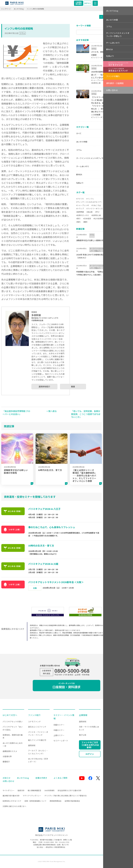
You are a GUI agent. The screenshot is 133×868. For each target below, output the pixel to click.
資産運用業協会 (56, 801)
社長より (80, 183)
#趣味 (85, 222)
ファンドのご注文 (90, 745)
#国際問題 (80, 212)
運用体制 (32, 745)
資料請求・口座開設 (115, 83)
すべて (79, 133)
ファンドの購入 (113, 76)
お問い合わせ (112, 90)
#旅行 (78, 218)
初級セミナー (59, 725)
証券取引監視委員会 (72, 801)
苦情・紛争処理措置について (35, 801)
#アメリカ (80, 199)
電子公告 (83, 735)
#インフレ (90, 199)
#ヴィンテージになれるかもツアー (89, 202)
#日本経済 (87, 218)
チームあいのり (83, 166)
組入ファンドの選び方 (37, 740)
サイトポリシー (9, 790)
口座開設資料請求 (79, 3)
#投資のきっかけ (83, 215)
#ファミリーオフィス (95, 209)
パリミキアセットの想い (13, 722)
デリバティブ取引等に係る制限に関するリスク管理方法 (65, 796)
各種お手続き (41, 778)
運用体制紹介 (44, 386)
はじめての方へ (10, 715)
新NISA (79, 174)
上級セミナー (59, 735)
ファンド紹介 (34, 715)
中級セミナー (59, 730)
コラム (22, 33)
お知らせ (6, 778)
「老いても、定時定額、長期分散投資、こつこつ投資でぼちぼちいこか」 (86, 414)
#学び (97, 212)
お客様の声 (7, 756)
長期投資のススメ (10, 751)
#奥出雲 (89, 212)
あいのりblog (19, 9)
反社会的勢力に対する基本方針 (69, 790)
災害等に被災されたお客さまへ (14, 806)
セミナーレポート (61, 741)
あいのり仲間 (82, 142)
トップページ (6, 9)
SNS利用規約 (49, 790)
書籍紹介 (6, 762)
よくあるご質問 (60, 778)
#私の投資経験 (99, 218)
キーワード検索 (84, 26)
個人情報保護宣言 (34, 790)
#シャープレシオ (83, 205)
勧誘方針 (21, 790)
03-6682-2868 (49, 842)
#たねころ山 (96, 205)
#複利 (78, 222)
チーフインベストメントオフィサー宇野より (94, 158)
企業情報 (83, 715)
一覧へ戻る (52, 411)
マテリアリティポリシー (32, 796)
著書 (73, 386)
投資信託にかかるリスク (12, 801)
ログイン (88, 3)
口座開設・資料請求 (66, 686)
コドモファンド (34, 722)
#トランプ (80, 209)
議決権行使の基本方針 (11, 796)
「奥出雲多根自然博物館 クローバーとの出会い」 (16, 412)
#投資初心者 (96, 215)
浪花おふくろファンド (37, 727)
